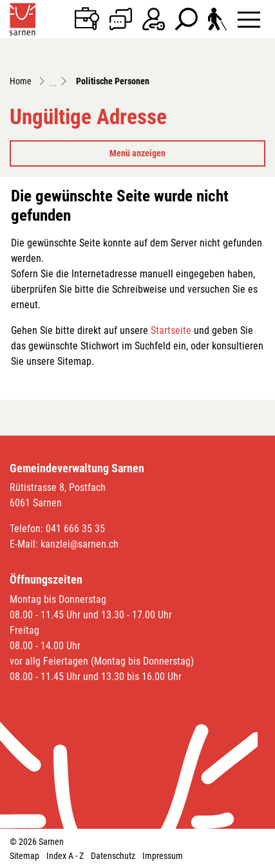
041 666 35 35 (75, 529)
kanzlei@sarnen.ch (80, 544)
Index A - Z (65, 856)
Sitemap (24, 856)
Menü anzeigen (137, 153)
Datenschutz (113, 856)
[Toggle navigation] (249, 19)
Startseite (171, 330)
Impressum (163, 856)
